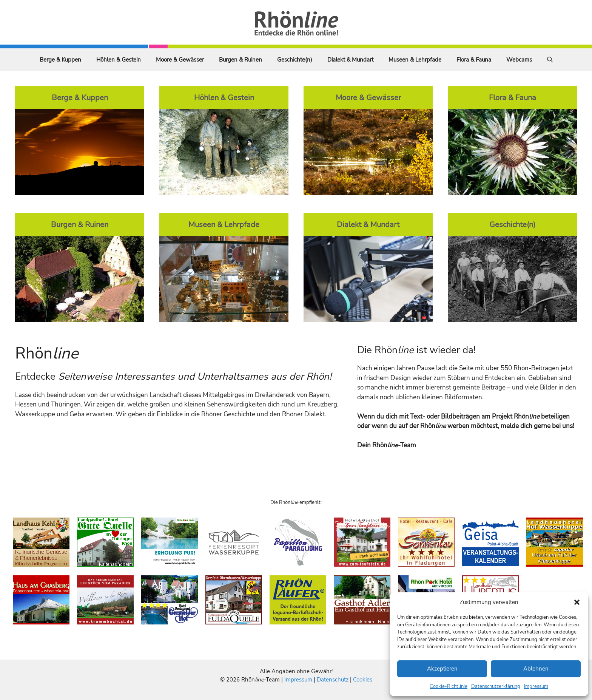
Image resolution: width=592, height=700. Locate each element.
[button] (577, 602)
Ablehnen (536, 669)
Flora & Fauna (474, 60)
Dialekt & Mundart (350, 60)
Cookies (363, 680)
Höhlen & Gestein (119, 60)
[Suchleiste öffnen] (550, 60)
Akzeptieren (442, 669)
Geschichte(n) (295, 60)
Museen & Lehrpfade (415, 60)
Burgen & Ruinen (240, 60)
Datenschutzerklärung (496, 686)
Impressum (536, 686)
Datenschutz (333, 680)
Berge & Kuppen (60, 60)
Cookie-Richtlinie (449, 686)
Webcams (519, 60)
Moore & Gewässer (180, 60)
